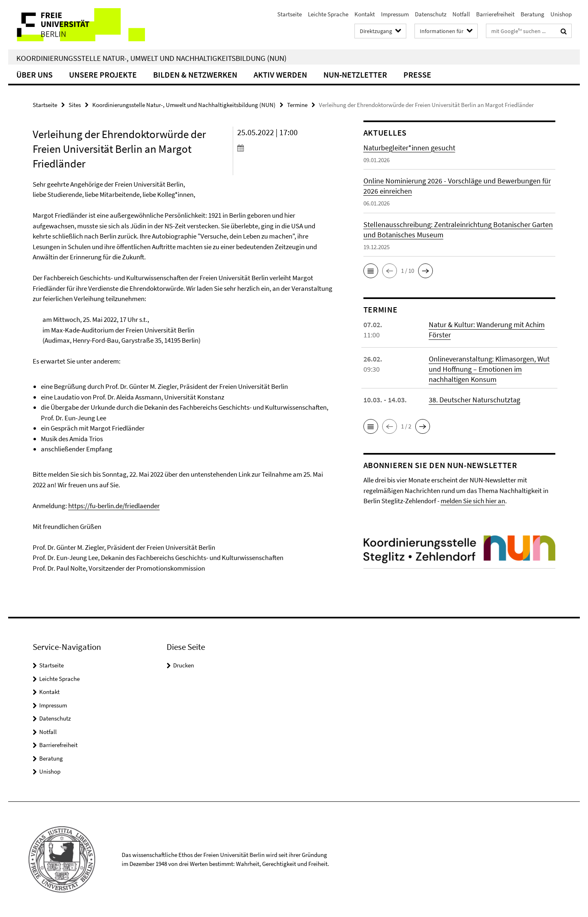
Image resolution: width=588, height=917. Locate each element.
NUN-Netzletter (355, 75)
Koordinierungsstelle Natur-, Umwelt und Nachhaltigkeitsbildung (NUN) (151, 58)
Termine (297, 105)
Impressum (395, 14)
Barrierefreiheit (495, 14)
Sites (75, 105)
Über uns (35, 75)
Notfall (461, 14)
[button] (371, 271)
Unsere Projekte (103, 75)
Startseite (290, 14)
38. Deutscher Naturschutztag (474, 400)
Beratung (532, 14)
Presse (417, 75)
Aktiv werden (280, 75)
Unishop (561, 14)
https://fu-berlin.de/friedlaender (114, 506)
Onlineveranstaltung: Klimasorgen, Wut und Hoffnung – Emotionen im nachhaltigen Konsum (489, 369)
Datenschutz (431, 14)
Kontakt (365, 14)
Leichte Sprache (328, 14)
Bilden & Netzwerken (195, 75)
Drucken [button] (184, 665)
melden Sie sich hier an (473, 501)
